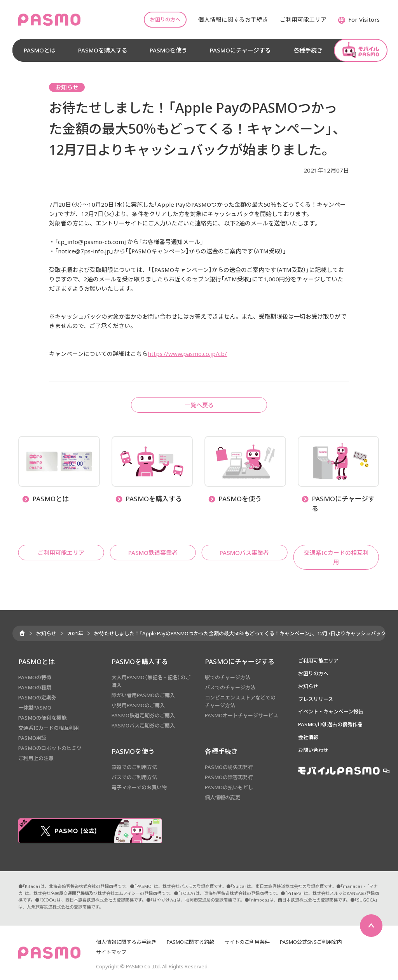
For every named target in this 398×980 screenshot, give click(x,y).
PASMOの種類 (35, 687)
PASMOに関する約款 (190, 942)
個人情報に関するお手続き (126, 942)
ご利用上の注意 (36, 758)
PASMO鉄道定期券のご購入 (143, 715)
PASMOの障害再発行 (229, 777)
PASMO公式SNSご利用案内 (311, 942)
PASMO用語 (32, 738)
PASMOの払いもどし (229, 787)
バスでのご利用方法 (134, 777)
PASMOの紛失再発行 (229, 767)
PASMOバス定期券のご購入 (143, 725)
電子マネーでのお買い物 (139, 787)
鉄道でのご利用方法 (134, 767)
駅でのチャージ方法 (228, 677)
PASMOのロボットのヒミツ (50, 748)
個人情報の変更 (223, 797)
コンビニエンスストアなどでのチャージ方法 (240, 701)
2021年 (75, 633)
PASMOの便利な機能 (42, 718)
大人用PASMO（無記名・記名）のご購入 (151, 681)
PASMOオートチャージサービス (242, 715)
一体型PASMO (35, 708)
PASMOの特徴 (35, 677)
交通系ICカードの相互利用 (49, 728)
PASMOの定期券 (37, 698)
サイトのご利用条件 (247, 942)
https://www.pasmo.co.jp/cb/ (187, 354)
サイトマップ (111, 952)
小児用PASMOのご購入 (138, 705)
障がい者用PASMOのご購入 (143, 695)
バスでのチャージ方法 (230, 687)
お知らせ (46, 633)
